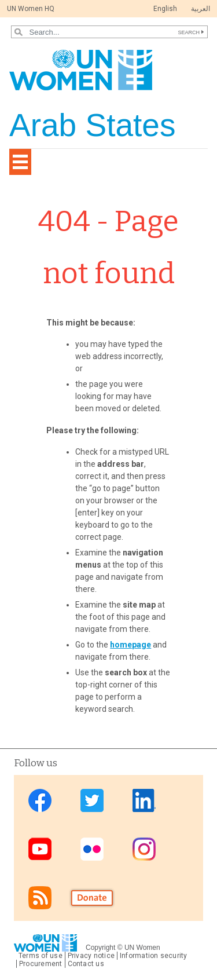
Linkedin (144, 800)
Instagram (144, 849)
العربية (201, 9)
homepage (130, 645)
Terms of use (41, 956)
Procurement (41, 964)
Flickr (92, 849)
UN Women (142, 948)
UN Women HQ (31, 9)
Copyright (100, 948)
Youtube (40, 849)
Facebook (40, 800)
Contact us (86, 964)
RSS (40, 897)
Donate (92, 897)
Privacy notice (91, 956)
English (165, 9)
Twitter (92, 800)
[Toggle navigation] (20, 162)
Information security (154, 956)
